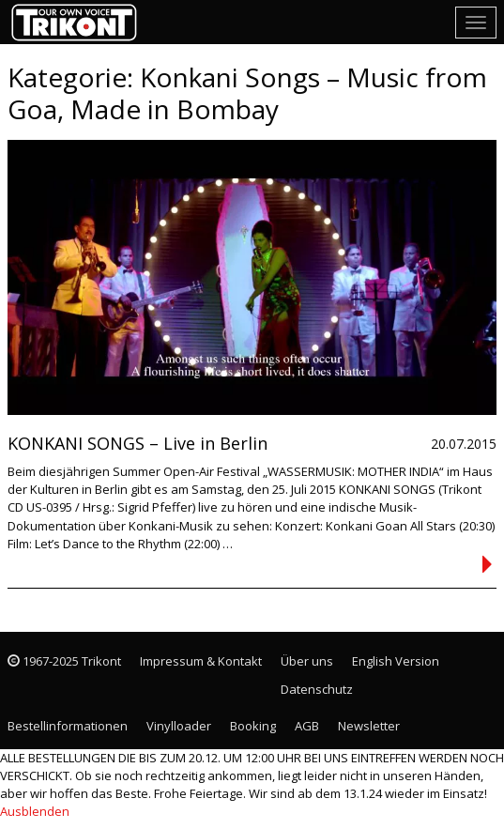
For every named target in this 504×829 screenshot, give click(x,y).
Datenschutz (317, 689)
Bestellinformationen (68, 726)
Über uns (307, 661)
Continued (487, 564)
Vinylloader (179, 726)
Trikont (80, 22)
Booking (253, 726)
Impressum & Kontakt (201, 661)
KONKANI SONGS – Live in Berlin (137, 443)
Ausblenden (35, 811)
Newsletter (369, 726)
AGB (307, 726)
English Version (396, 661)
